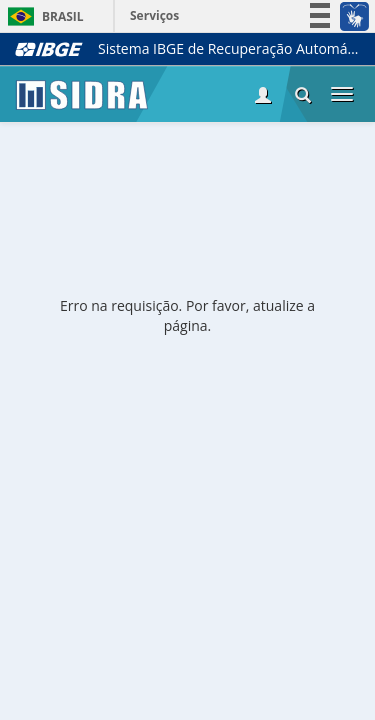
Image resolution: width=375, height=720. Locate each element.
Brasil (42, 16)
